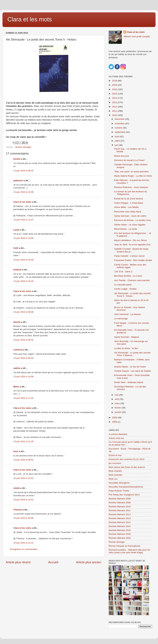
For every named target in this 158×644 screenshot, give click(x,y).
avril (117, 399)
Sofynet (17, 270)
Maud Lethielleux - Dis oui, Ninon (131, 240)
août (117, 136)
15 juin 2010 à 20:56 (23, 518)
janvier (118, 412)
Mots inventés (115, 475)
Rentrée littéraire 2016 (120, 530)
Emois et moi (115, 455)
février (118, 408)
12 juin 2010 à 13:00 (23, 238)
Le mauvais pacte (123, 285)
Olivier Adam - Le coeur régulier (130, 225)
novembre (120, 123)
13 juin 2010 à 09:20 (23, 358)
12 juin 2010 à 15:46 (23, 260)
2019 (115, 81)
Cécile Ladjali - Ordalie (125, 289)
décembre (120, 119)
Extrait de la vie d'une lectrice (129, 199)
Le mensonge (121, 319)
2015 (115, 94)
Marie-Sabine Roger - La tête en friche (133, 176)
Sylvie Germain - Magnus (127, 337)
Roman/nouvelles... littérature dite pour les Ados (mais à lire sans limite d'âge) (129, 551)
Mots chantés (115, 471)
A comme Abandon (118, 434)
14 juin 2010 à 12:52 (23, 478)
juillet (118, 141)
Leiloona (18, 350)
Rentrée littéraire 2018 (120, 534)
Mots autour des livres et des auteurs (127, 467)
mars (118, 403)
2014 (115, 98)
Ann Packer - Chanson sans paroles (132, 280)
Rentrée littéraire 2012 (120, 514)
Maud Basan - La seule (126, 229)
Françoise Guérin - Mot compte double (133, 260)
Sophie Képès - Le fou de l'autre (130, 367)
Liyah (16, 230)
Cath (16, 248)
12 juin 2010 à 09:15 (23, 171)
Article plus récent (18, 562)
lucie (16, 451)
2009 (115, 418)
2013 (115, 102)
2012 (115, 107)
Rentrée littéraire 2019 (120, 538)
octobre (119, 128)
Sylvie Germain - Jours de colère (130, 216)
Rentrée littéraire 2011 (120, 510)
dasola (17, 322)
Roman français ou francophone (124, 546)
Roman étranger (23, 147)
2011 (115, 111)
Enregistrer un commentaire (24, 549)
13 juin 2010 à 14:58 (23, 377)
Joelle (16, 488)
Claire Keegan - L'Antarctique (129, 203)
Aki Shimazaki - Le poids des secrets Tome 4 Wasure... (132, 354)
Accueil (53, 562)
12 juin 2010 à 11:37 (23, 220)
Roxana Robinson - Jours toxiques (131, 187)
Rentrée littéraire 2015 (120, 526)
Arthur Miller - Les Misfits (126, 207)
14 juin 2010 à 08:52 (23, 460)
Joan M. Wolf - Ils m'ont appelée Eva (132, 245)
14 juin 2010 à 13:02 (23, 500)
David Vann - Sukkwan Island (129, 382)
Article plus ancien (89, 562)
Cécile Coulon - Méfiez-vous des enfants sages (130, 266)
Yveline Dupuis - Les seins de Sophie (133, 371)
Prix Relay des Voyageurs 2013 (124, 495)
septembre (120, 132)
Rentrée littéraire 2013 (120, 518)
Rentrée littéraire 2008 (120, 499)
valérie (17, 368)
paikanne (18, 180)
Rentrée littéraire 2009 (120, 503)
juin (117, 145)
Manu (16, 387)
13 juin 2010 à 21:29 (23, 441)
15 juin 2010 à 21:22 (23, 543)
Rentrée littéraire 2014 (120, 522)
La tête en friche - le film (126, 348)
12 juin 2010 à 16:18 (23, 281)
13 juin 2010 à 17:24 (23, 398)
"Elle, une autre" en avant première (131, 172)
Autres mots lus (116, 438)
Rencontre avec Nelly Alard (128, 212)
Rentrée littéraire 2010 (120, 507)
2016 (115, 89)
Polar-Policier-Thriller (119, 491)
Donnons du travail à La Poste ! (130, 160)
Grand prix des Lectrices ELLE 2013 (126, 459)
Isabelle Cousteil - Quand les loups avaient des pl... (131, 250)
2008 (115, 422)
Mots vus (113, 479)
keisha (17, 159)
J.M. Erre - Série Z (123, 272)
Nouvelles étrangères (119, 483)
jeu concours (115, 463)
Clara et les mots (30, 19)
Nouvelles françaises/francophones (126, 487)
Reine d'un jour (122, 156)
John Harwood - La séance (127, 314)
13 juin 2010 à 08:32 (23, 340)
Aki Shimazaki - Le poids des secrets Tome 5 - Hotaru (132, 295)
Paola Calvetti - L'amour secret (129, 256)
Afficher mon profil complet (137, 36)
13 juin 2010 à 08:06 (23, 312)
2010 (115, 115)
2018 (115, 85)
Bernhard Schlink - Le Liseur (128, 276)
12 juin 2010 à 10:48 (23, 192)
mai (117, 395)
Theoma (18, 510)
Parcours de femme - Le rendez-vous (133, 220)
